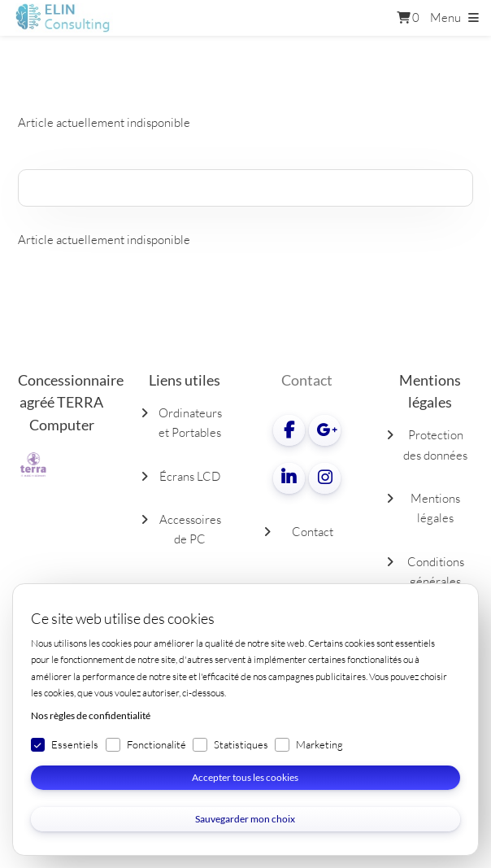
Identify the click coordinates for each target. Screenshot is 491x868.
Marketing (319, 744)
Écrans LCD (190, 476)
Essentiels (75, 744)
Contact (313, 532)
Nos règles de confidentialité (91, 715)
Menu (445, 17)
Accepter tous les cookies (245, 777)
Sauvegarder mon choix (245, 819)
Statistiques (241, 744)
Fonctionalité (156, 744)
